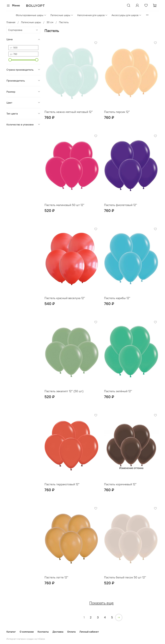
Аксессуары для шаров (126, 15)
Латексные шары (62, 15)
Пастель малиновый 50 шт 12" (64, 205)
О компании (27, 632)
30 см (50, 22)
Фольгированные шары (31, 15)
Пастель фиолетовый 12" (121, 205)
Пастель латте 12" (56, 577)
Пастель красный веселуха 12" (65, 298)
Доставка (58, 632)
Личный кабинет (89, 632)
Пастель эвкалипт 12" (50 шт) (64, 391)
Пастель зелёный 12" (118, 391)
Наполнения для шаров (92, 15)
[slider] (10, 60)
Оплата (71, 632)
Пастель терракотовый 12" (62, 484)
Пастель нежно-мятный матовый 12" (69, 112)
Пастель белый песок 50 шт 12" (125, 577)
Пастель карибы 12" (117, 298)
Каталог (11, 632)
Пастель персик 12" (117, 112)
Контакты (43, 632)
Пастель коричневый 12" (120, 484)
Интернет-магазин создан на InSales (26, 639)
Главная (11, 22)
